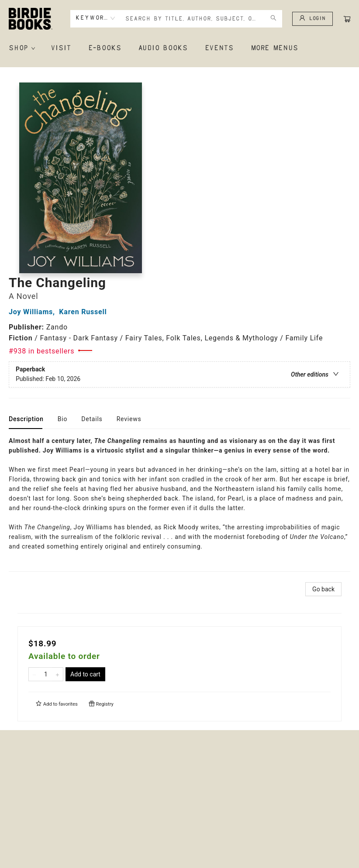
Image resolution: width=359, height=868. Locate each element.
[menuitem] (21, 48)
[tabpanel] (179, 504)
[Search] (273, 19)
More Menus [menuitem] (274, 48)
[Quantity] (46, 674)
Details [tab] (92, 419)
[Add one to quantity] (57, 674)
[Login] (312, 19)
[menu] (179, 48)
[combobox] (95, 18)
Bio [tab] (63, 419)
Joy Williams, (34, 312)
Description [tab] (26, 419)
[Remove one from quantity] (34, 674)
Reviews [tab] (129, 419)
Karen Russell (85, 312)
